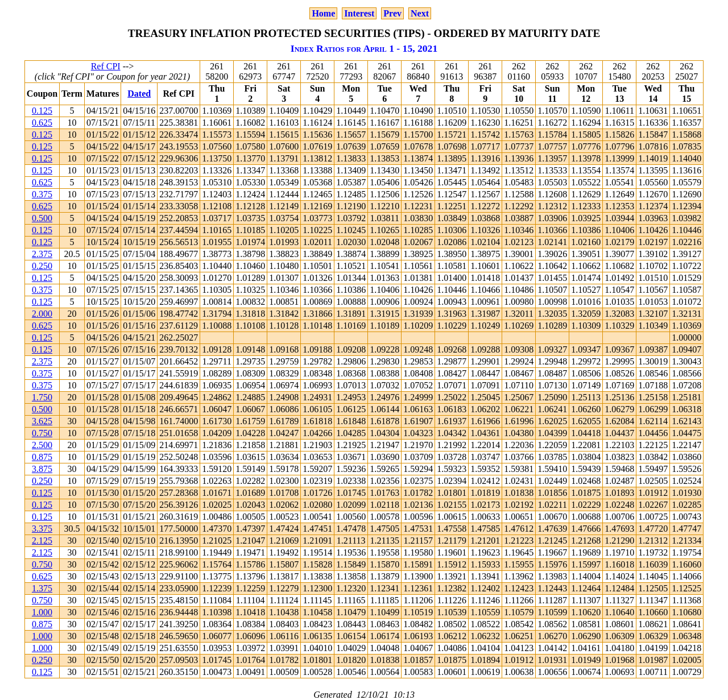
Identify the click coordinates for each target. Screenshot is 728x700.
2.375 (42, 254)
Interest (359, 13)
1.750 (42, 397)
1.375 (42, 588)
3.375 (42, 529)
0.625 (42, 123)
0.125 (42, 111)
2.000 (42, 314)
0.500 (42, 218)
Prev (392, 13)
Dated (139, 94)
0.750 (42, 433)
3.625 (42, 421)
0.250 (42, 266)
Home (323, 13)
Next (420, 13)
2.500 (42, 445)
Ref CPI (106, 66)
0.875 (42, 457)
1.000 (42, 612)
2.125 (42, 540)
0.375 (42, 194)
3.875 (42, 469)
